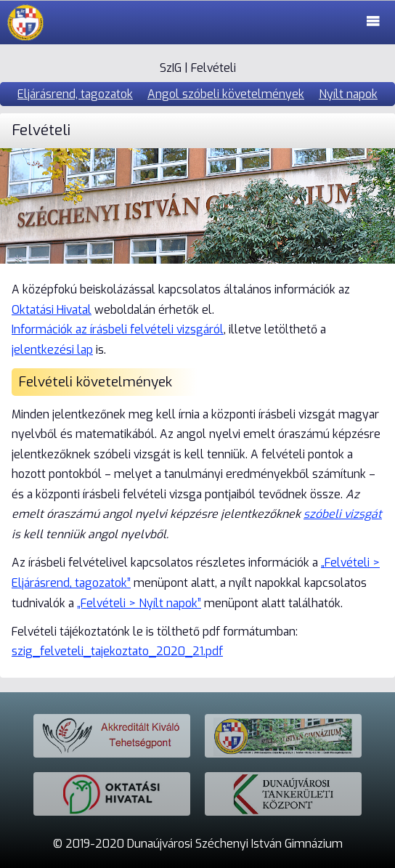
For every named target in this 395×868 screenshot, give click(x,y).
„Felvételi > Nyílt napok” (139, 603)
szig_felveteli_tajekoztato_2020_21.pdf (117, 651)
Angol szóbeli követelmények (226, 94)
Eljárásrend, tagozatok (75, 94)
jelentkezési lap (52, 350)
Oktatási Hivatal (52, 310)
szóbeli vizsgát (343, 514)
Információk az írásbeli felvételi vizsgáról (118, 329)
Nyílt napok (348, 94)
